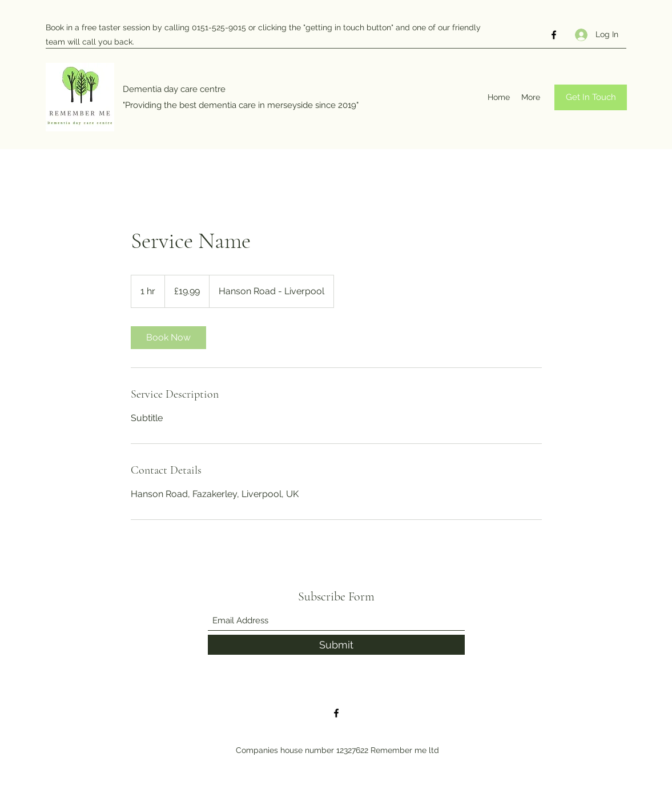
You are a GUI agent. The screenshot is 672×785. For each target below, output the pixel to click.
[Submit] (336, 645)
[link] (168, 338)
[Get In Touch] (591, 97)
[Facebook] (554, 35)
